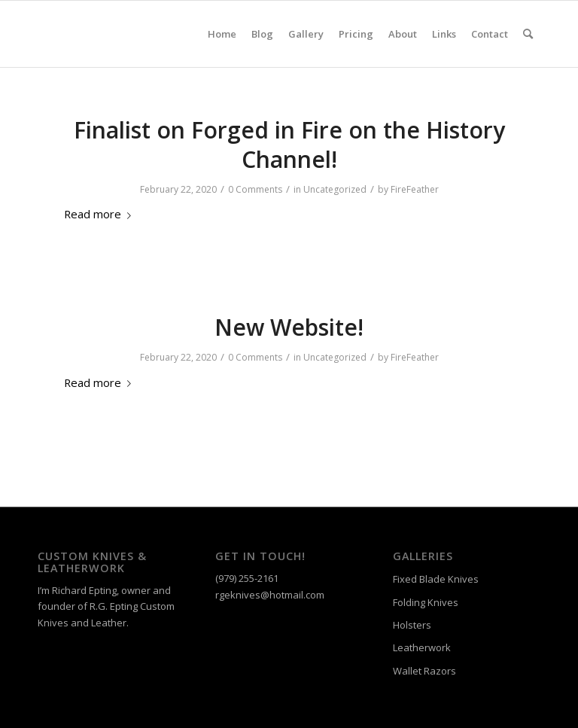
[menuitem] (222, 34)
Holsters (412, 625)
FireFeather (415, 189)
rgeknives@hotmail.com (270, 595)
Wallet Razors (424, 671)
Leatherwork (422, 647)
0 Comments (255, 189)
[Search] (528, 34)
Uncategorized (335, 189)
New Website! (289, 327)
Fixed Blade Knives (436, 579)
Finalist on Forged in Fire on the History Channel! (289, 145)
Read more (100, 214)
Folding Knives (426, 602)
